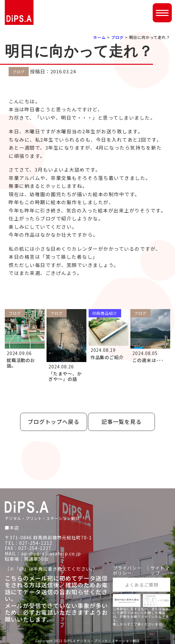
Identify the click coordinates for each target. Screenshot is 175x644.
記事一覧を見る (121, 422)
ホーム (100, 37)
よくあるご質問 (142, 584)
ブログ (117, 37)
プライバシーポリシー (127, 570)
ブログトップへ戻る (54, 422)
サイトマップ (160, 570)
